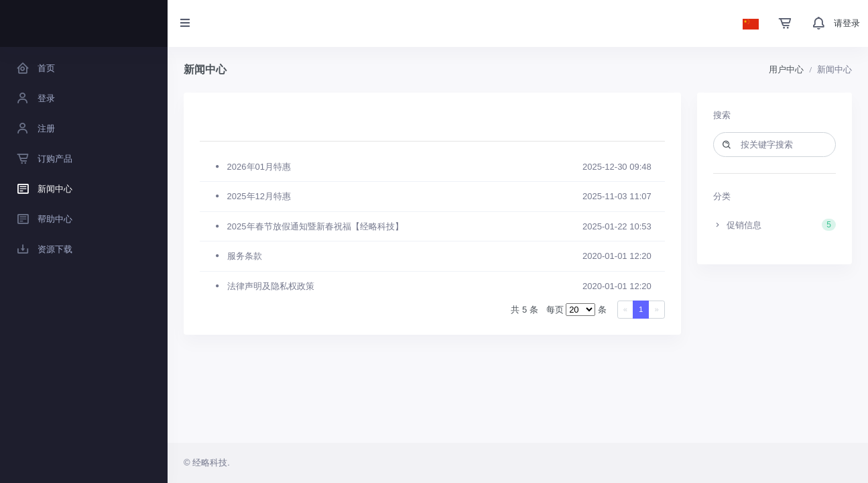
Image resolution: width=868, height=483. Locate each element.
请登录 (847, 23)
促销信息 (774, 225)
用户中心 (786, 69)
